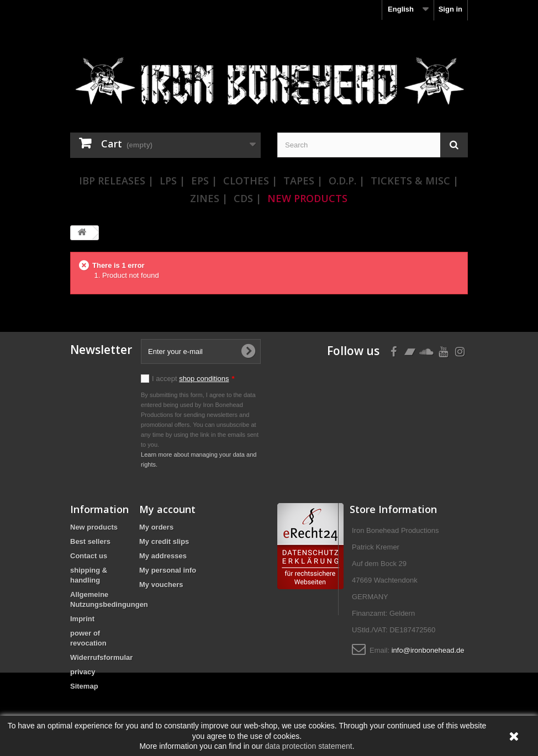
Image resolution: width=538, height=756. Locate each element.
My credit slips (164, 541)
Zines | (209, 198)
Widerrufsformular (101, 657)
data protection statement (309, 746)
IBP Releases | (116, 181)
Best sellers (90, 541)
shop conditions (204, 379)
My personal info (168, 570)
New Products (307, 198)
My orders (156, 527)
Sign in (450, 9)
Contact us (89, 556)
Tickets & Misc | (415, 181)
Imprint (82, 619)
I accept (193, 379)
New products (94, 527)
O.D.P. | (347, 181)
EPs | (204, 181)
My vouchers (161, 585)
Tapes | (303, 181)
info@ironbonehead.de (428, 650)
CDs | (247, 198)
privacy (83, 672)
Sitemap (84, 686)
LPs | (172, 181)
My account (167, 509)
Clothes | (250, 181)
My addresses (163, 556)
